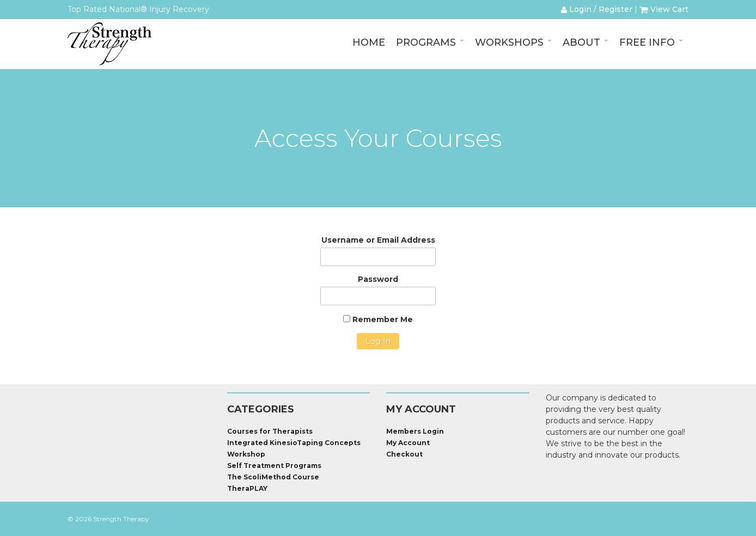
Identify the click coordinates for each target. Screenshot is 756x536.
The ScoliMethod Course (273, 477)
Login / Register (597, 9)
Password (378, 279)
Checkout (404, 454)
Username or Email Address (378, 240)
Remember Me (378, 319)
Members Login (415, 431)
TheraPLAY (247, 488)
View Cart (664, 9)
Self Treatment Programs (274, 466)
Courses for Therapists (270, 431)
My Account (408, 443)
